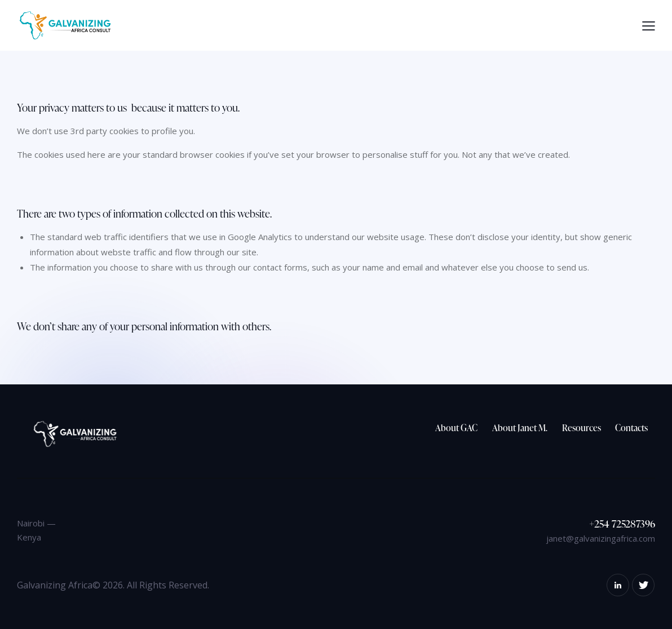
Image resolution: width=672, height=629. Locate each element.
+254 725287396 (622, 523)
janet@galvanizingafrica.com (601, 538)
